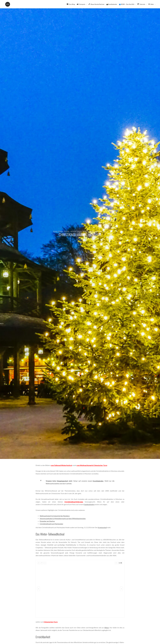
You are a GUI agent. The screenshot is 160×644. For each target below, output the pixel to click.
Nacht (92, 231)
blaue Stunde (58, 231)
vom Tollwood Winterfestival (61, 465)
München (86, 231)
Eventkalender (98, 481)
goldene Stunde (76, 231)
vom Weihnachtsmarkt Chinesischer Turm (92, 465)
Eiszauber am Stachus (47, 521)
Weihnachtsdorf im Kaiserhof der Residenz (55, 516)
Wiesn (107, 628)
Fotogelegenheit (62, 481)
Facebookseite (89, 504)
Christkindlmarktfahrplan (74, 502)
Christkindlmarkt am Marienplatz (51, 524)
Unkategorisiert (101, 231)
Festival (67, 231)
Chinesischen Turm (51, 622)
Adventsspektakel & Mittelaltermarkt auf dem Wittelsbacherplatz (63, 518)
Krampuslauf (102, 527)
